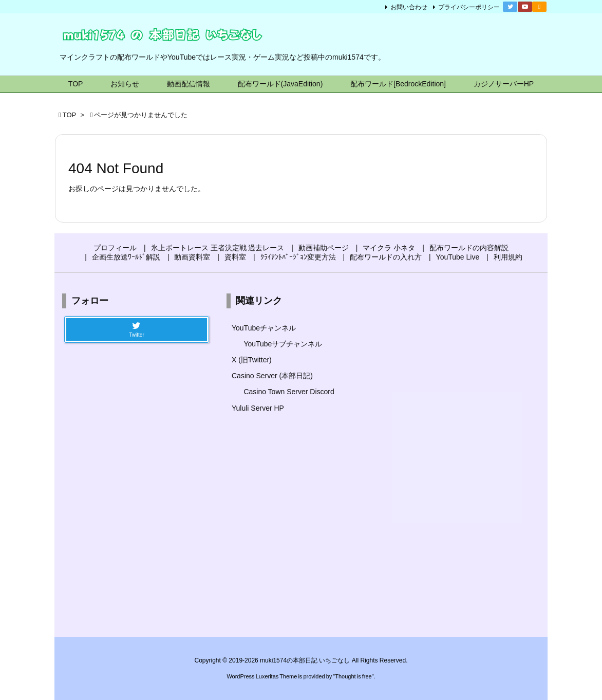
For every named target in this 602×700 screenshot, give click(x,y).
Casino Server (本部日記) (272, 376)
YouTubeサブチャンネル (283, 344)
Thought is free (353, 676)
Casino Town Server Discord (289, 392)
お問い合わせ (409, 7)
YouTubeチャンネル (264, 328)
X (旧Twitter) (252, 360)
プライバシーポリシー (469, 7)
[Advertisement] (465, 456)
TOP (70, 115)
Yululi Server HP (258, 408)
